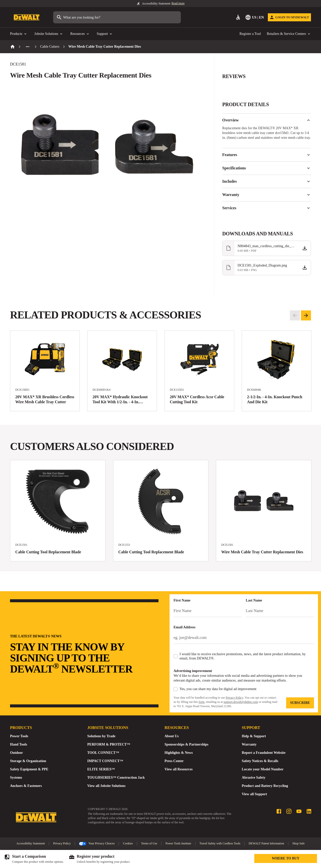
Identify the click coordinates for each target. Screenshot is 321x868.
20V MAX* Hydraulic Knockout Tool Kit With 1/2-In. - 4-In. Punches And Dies (120, 402)
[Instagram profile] (289, 811)
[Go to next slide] (306, 315)
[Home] (13, 47)
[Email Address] (244, 638)
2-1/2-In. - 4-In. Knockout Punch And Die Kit (275, 399)
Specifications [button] (267, 168)
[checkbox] (176, 656)
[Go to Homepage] (27, 17)
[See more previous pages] (28, 47)
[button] (267, 79)
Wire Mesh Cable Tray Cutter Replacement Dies (262, 552)
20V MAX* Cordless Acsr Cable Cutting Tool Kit (197, 399)
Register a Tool (250, 34)
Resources (80, 34)
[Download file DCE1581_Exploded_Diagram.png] (267, 268)
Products (19, 34)
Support (105, 34)
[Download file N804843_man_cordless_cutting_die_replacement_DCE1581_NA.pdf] (267, 248)
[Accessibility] (238, 17)
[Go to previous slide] (295, 315)
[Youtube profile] (299, 811)
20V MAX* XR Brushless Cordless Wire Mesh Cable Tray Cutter (45, 399)
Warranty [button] (267, 195)
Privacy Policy (234, 698)
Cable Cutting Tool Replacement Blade (48, 552)
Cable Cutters (50, 47)
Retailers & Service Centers (289, 34)
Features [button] (267, 155)
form (202, 702)
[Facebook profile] (279, 811)
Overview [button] (267, 120)
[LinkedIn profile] (309, 811)
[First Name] (208, 611)
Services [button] (267, 208)
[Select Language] (255, 17)
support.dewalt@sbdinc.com (241, 702)
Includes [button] (267, 181)
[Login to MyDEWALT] (289, 17)
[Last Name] (280, 611)
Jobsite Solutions (49, 34)
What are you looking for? (78, 17)
